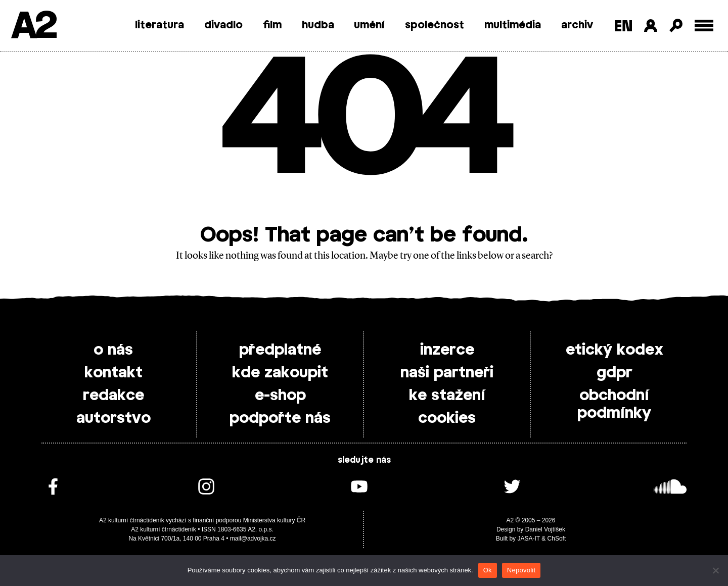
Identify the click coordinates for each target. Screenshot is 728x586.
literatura (160, 25)
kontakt (113, 373)
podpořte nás (280, 418)
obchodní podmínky (614, 404)
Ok (488, 570)
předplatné (280, 350)
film (272, 25)
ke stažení (447, 396)
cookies (447, 418)
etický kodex (615, 350)
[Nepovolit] (715, 570)
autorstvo (113, 418)
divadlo (223, 25)
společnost (435, 25)
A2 (33, 27)
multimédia (513, 25)
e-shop (280, 396)
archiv (577, 25)
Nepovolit (521, 570)
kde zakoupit (280, 373)
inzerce (447, 350)
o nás (113, 350)
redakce (113, 396)
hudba (318, 25)
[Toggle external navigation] (704, 26)
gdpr (615, 373)
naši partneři (447, 373)
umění (369, 25)
